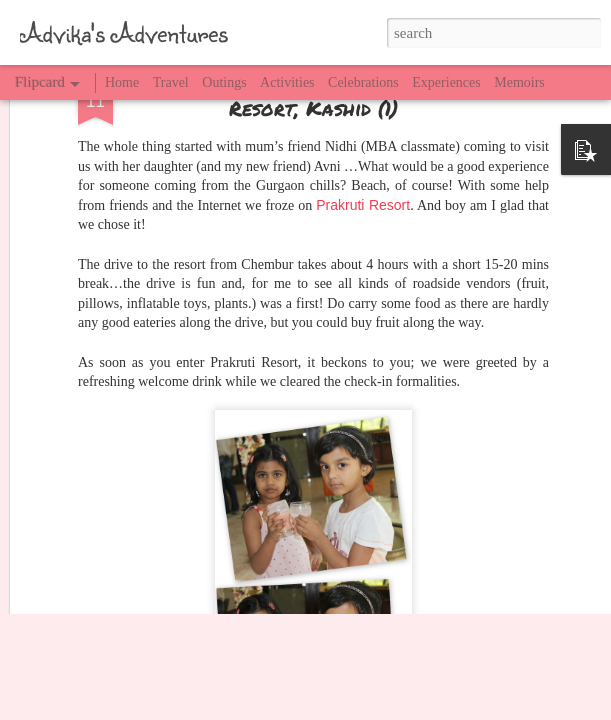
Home (122, 82)
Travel (171, 82)
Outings (224, 82)
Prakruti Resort (363, 108)
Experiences (446, 82)
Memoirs (519, 82)
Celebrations (363, 82)
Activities (287, 82)
